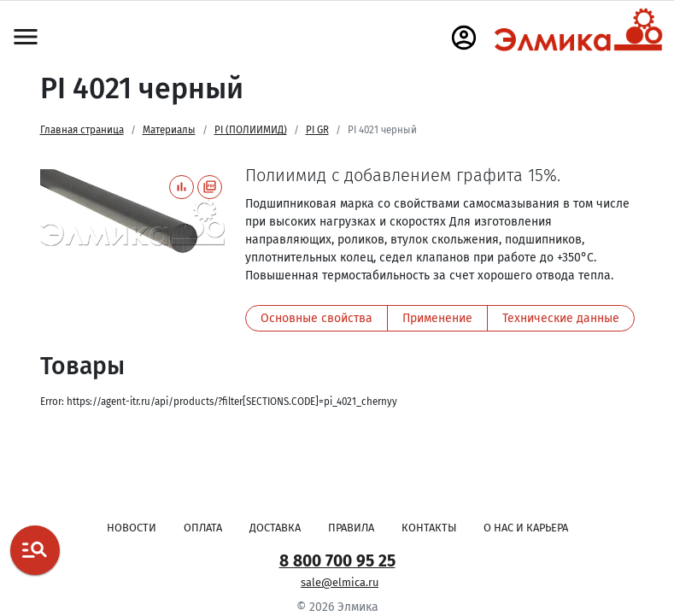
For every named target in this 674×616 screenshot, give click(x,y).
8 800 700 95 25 (337, 561)
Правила (351, 528)
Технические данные (561, 318)
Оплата (203, 528)
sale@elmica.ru (340, 582)
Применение (437, 318)
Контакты (429, 528)
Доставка (275, 528)
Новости (132, 528)
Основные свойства (316, 318)
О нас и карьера (526, 528)
